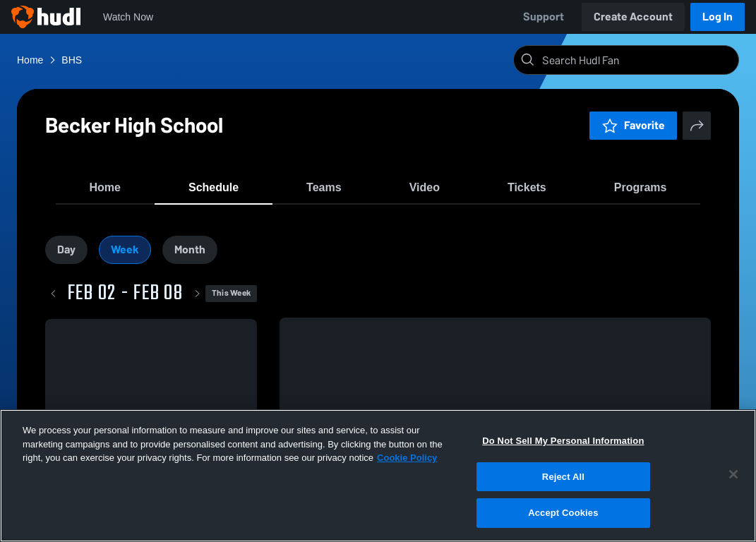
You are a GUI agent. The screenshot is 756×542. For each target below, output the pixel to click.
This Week (231, 301)
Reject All (563, 477)
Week (125, 257)
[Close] (733, 474)
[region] (378, 476)
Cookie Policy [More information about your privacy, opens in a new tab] (407, 458)
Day (66, 257)
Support (544, 17)
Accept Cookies (563, 513)
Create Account (633, 17)
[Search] (637, 60)
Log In (718, 17)
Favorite (633, 125)
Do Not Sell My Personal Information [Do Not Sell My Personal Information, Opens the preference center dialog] (563, 441)
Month (190, 257)
